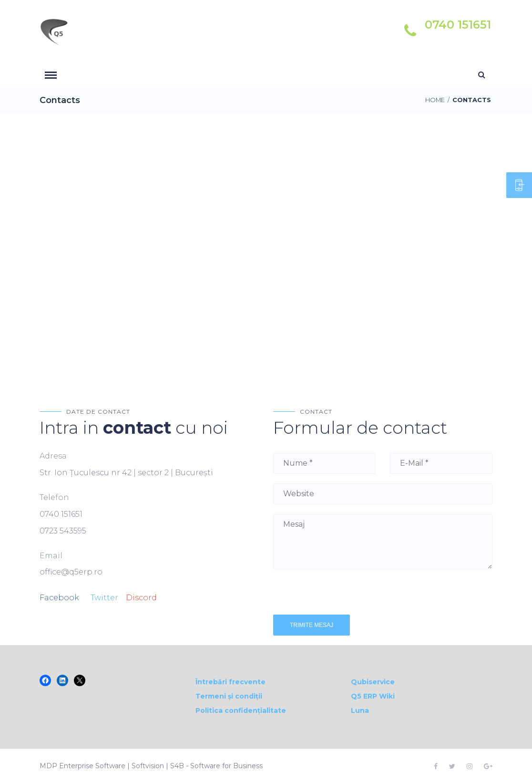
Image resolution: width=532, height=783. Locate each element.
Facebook (59, 598)
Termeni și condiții (229, 696)
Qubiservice (373, 682)
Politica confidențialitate (241, 710)
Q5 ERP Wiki (373, 696)
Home (435, 100)
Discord (141, 598)
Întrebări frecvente (230, 682)
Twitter (104, 598)
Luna (360, 710)
